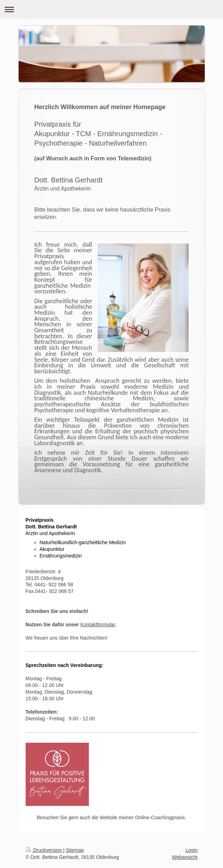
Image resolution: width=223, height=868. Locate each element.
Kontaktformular (98, 625)
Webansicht (185, 857)
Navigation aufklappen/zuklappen (111, 9)
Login (191, 850)
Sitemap (75, 850)
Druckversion (44, 850)
